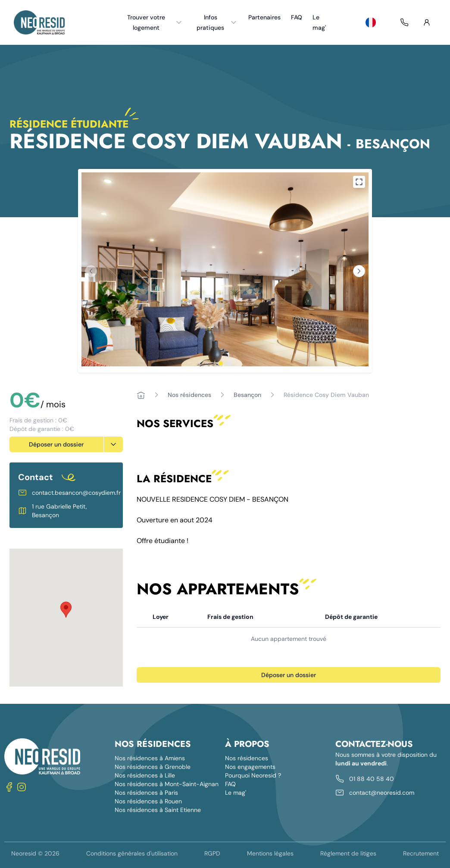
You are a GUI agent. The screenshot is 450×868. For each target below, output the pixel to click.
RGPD (212, 853)
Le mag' (319, 22)
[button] (66, 610)
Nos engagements (250, 767)
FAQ (297, 17)
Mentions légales (270, 853)
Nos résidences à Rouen (148, 801)
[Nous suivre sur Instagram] (22, 787)
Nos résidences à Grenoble (153, 767)
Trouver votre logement (155, 22)
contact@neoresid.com (382, 793)
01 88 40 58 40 (372, 779)
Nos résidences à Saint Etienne (158, 810)
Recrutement (421, 853)
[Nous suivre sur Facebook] (9, 787)
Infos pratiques (217, 22)
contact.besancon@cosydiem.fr (76, 493)
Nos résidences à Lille (145, 775)
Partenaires (264, 17)
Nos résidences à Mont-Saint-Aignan (167, 784)
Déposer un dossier (56, 444)
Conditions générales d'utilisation (132, 853)
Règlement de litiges (348, 853)
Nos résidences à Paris (146, 793)
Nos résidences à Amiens (150, 758)
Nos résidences (189, 395)
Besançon (247, 395)
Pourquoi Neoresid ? (253, 775)
